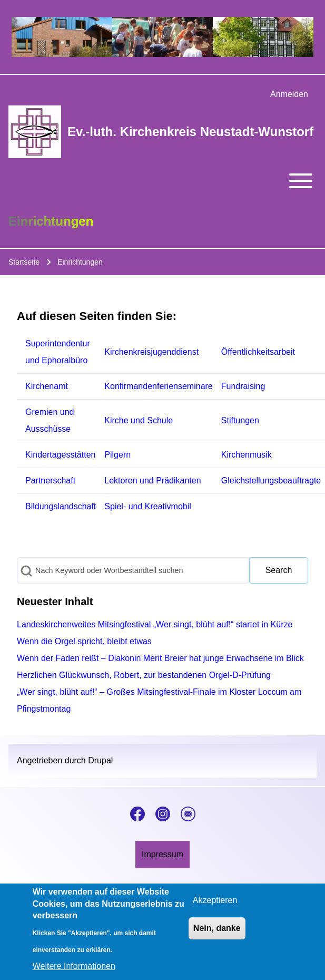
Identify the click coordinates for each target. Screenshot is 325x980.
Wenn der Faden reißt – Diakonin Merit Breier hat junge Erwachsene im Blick (160, 658)
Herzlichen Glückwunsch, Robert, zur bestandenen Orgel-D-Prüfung (144, 675)
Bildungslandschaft (61, 506)
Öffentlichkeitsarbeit (258, 352)
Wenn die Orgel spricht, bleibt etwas (84, 641)
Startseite (24, 262)
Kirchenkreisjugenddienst (151, 352)
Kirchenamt (47, 386)
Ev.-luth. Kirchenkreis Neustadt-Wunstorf (190, 132)
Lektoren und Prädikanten (152, 481)
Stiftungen (240, 420)
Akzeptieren (215, 905)
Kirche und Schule (139, 420)
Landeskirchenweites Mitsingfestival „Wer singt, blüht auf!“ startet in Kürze (155, 624)
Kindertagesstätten (60, 455)
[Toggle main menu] (162, 181)
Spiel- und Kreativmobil (148, 506)
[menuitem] (289, 94)
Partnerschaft (50, 481)
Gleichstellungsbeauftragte (271, 481)
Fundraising (243, 386)
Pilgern (117, 455)
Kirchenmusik (247, 455)
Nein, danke (217, 933)
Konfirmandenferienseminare (158, 386)
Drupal (100, 760)
